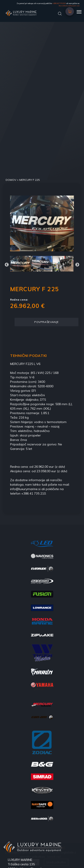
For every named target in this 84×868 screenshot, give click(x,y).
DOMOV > (12, 180)
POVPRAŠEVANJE (46, 322)
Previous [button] (7, 265)
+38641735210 (59, 3)
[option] (42, 223)
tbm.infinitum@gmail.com (69, 6)
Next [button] (77, 265)
